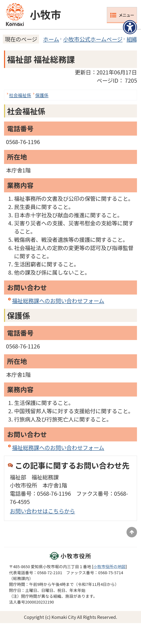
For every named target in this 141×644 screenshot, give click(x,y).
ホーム (51, 39)
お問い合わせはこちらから (42, 511)
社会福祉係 (20, 95)
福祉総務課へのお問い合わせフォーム (58, 301)
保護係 (42, 95)
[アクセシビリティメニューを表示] (130, 27)
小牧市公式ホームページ (93, 39)
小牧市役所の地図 (109, 566)
